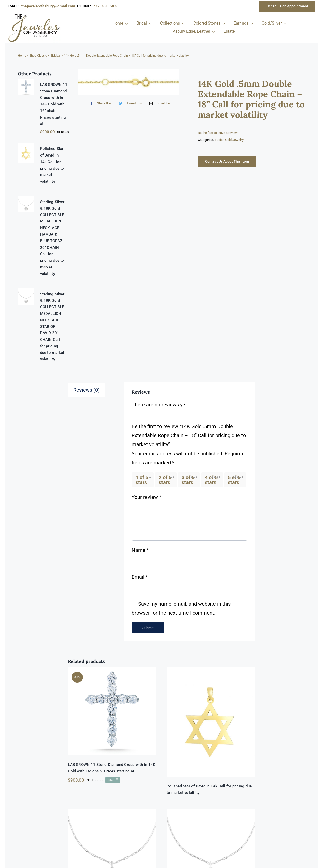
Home (22, 56)
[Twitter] (129, 103)
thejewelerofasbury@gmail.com (49, 6)
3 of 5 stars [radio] (188, 480)
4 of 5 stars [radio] (211, 480)
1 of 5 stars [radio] (142, 480)
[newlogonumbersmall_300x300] (34, 15)
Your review (147, 497)
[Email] (159, 103)
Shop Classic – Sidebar (45, 56)
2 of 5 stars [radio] (165, 480)
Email (140, 577)
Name (140, 550)
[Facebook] (100, 103)
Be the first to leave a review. (218, 133)
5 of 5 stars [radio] (234, 480)
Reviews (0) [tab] (87, 390)
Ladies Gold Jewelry (229, 140)
